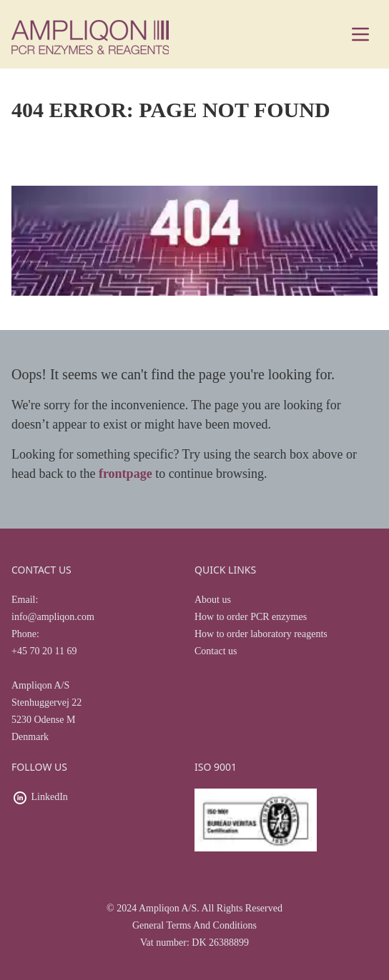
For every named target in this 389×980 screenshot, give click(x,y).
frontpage (125, 474)
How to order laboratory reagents (261, 634)
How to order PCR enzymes (251, 617)
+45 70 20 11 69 (44, 651)
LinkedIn (50, 797)
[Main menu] (360, 34)
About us (213, 600)
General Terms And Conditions (194, 925)
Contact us (216, 651)
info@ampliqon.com (53, 617)
